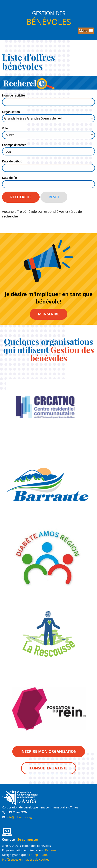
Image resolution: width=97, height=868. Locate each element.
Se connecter (28, 839)
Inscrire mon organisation (49, 751)
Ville (5, 128)
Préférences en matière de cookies (26, 859)
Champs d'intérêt (14, 145)
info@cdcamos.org (19, 817)
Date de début (12, 161)
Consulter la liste (49, 768)
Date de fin (9, 178)
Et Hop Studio (38, 855)
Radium (50, 850)
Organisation (11, 112)
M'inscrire (49, 314)
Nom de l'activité (13, 95)
